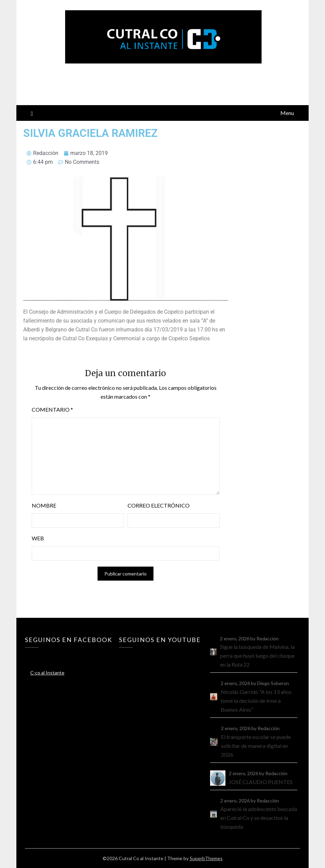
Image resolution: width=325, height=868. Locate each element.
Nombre (44, 505)
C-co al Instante (47, 673)
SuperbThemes (206, 858)
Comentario (52, 409)
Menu (287, 113)
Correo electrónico (159, 505)
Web (38, 538)
